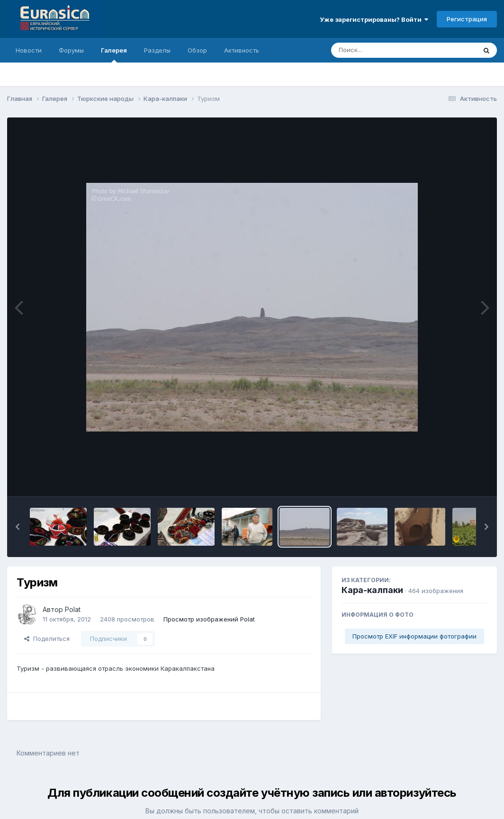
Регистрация (467, 19)
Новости (29, 50)
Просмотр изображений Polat (209, 619)
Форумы (71, 50)
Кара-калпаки (372, 590)
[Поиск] (386, 50)
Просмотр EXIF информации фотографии (414, 636)
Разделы (157, 50)
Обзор (197, 50)
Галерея (114, 54)
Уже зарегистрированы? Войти (374, 19)
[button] (18, 527)
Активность (242, 50)
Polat (73, 609)
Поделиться (47, 639)
